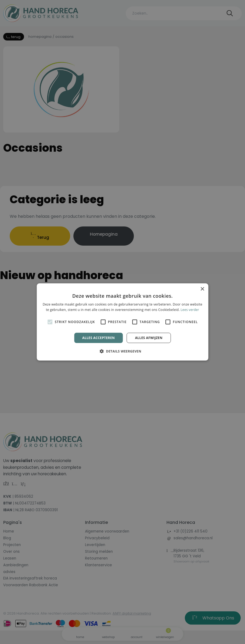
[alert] (122, 322)
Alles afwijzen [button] (149, 338)
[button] (122, 351)
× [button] (202, 289)
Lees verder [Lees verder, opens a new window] (190, 310)
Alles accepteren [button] (99, 338)
